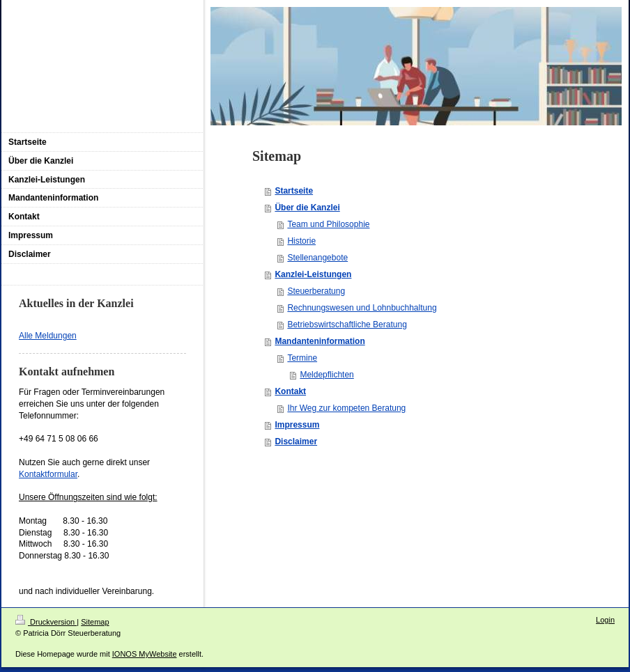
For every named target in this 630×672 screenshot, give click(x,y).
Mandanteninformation (320, 341)
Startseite (294, 191)
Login (605, 620)
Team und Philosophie (328, 224)
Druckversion (46, 622)
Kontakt (290, 391)
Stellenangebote (317, 258)
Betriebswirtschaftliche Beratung (347, 325)
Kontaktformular (48, 474)
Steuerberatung (316, 291)
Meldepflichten (326, 375)
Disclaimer (296, 442)
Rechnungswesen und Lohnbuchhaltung (362, 308)
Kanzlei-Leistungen (313, 274)
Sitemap (95, 622)
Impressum (297, 425)
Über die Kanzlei (307, 208)
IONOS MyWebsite (145, 654)
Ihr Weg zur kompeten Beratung (346, 408)
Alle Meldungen (48, 336)
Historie (301, 241)
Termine (302, 358)
